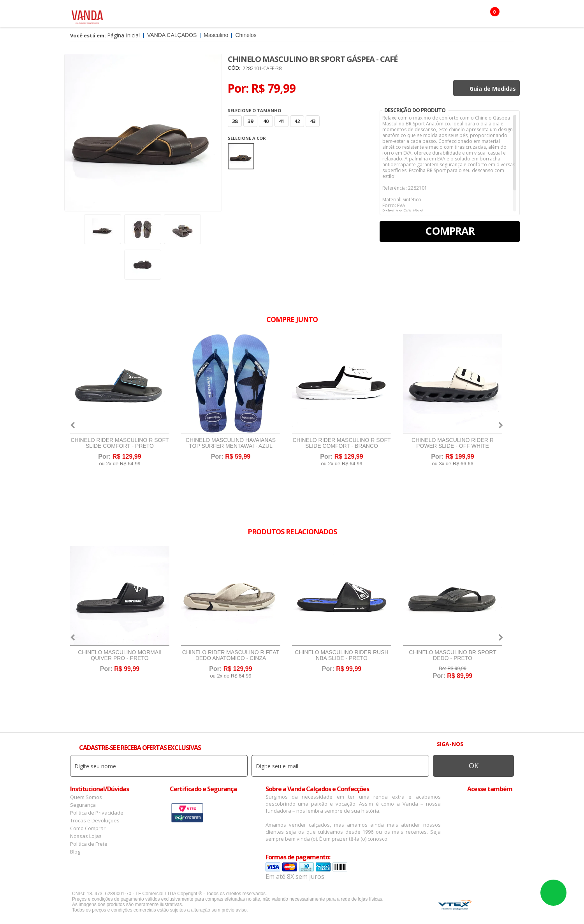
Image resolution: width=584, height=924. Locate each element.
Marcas (310, 16)
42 (297, 121)
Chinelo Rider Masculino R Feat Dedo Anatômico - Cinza (231, 655)
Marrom (241, 156)
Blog (75, 852)
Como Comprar (88, 828)
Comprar (450, 231)
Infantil (342, 16)
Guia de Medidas (493, 89)
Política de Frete (89, 844)
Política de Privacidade (97, 813)
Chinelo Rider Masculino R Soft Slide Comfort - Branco (341, 443)
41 (281, 121)
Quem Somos (86, 797)
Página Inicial (123, 35)
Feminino (154, 16)
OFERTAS (402, 16)
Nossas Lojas (86, 836)
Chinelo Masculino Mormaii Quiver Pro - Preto (120, 655)
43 (313, 121)
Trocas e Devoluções (95, 820)
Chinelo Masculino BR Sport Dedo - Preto (453, 655)
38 (235, 121)
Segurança (83, 805)
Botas (372, 16)
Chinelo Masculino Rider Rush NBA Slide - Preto (341, 655)
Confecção (274, 16)
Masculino (192, 16)
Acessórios (233, 16)
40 (266, 121)
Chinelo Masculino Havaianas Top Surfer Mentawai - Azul (231, 443)
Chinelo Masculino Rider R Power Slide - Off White (453, 443)
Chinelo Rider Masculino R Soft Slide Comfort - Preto (120, 443)
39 (250, 121)
